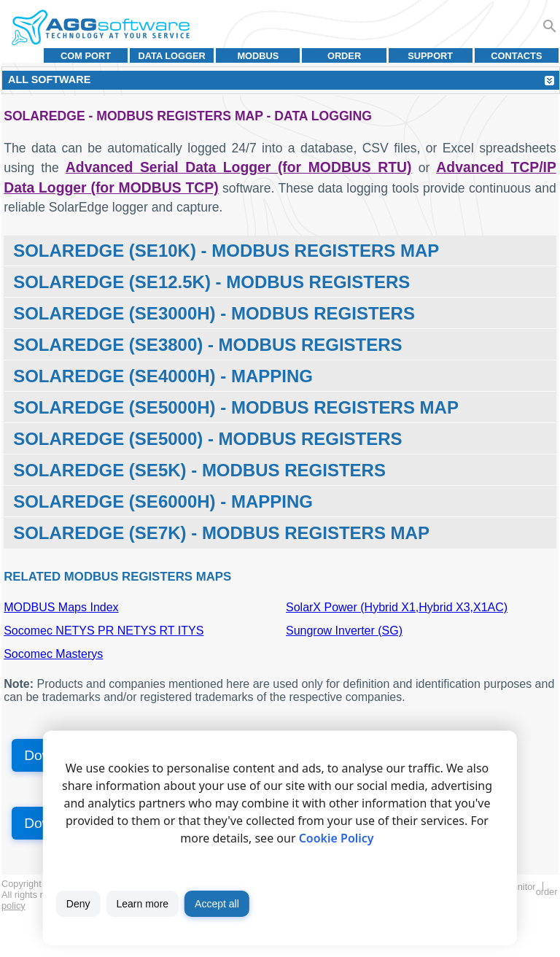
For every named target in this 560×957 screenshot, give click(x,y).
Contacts (516, 56)
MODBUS (258, 56)
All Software (49, 80)
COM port (86, 56)
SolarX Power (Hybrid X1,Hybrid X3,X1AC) (397, 607)
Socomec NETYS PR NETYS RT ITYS (104, 631)
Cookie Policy (337, 838)
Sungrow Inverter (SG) (344, 631)
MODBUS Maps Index (61, 607)
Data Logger (172, 56)
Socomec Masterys (53, 654)
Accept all (217, 904)
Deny (78, 904)
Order (344, 56)
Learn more (142, 904)
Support (430, 56)
